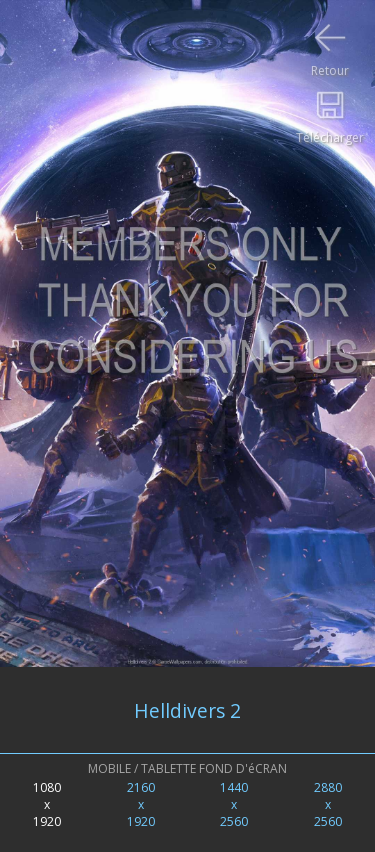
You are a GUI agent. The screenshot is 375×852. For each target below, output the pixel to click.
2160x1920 (141, 804)
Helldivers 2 (187, 710)
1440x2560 (234, 804)
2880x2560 (328, 804)
